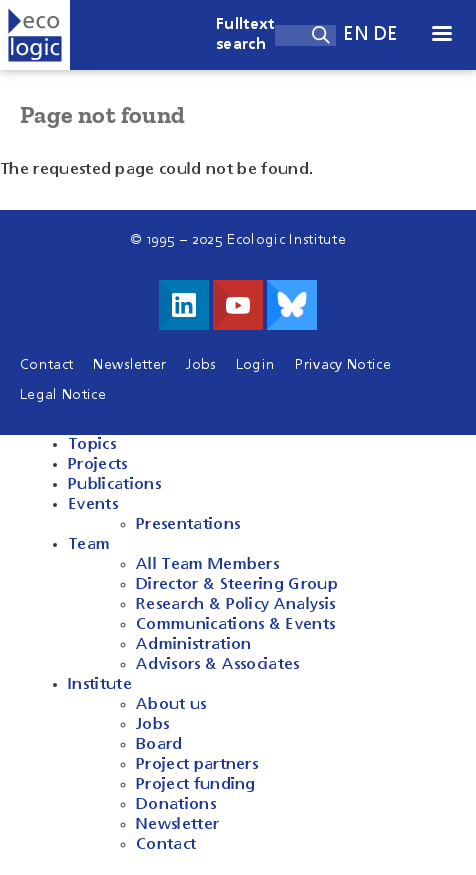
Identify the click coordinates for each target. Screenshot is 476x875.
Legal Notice (63, 395)
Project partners (197, 765)
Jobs (200, 365)
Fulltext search (245, 35)
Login (256, 365)
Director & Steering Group (237, 585)
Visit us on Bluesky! (292, 305)
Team (89, 545)
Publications (114, 485)
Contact (46, 365)
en (356, 34)
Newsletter (129, 365)
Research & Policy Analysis (235, 605)
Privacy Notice (342, 365)
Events (93, 505)
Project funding (196, 785)
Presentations (188, 525)
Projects (98, 465)
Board (159, 745)
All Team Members (207, 565)
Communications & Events (235, 625)
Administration (193, 645)
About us (171, 705)
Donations (176, 805)
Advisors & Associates (218, 665)
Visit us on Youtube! (238, 305)
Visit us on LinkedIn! (184, 305)
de (386, 34)
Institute (100, 685)
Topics (92, 445)
